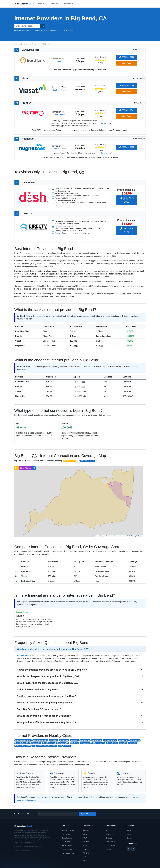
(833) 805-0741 (127, 110)
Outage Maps (110, 846)
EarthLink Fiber (22, 331)
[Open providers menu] (54, 4)
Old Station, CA (112, 743)
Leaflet (97, 536)
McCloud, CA (64, 740)
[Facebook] (129, 849)
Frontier (19, 336)
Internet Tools (110, 834)
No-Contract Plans (68, 853)
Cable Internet (67, 838)
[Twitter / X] (133, 849)
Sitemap (109, 849)
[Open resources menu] (68, 4)
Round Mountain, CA (40, 740)
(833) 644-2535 (127, 147)
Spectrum (86, 842)
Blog (107, 830)
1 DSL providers (70, 461)
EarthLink (86, 830)
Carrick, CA (132, 743)
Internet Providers (68, 830)
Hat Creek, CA (135, 740)
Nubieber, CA (41, 746)
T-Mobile (86, 853)
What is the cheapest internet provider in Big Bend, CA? (48, 676)
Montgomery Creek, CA (23, 740)
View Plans (127, 63)
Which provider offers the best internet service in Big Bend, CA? (53, 649)
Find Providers (88, 814)
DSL (17, 468)
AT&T (85, 838)
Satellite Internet (67, 849)
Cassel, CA (74, 740)
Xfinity (85, 834)
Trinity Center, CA (65, 746)
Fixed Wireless (26, 468)
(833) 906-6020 (127, 57)
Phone (63, 90)
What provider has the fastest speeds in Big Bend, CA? (47, 683)
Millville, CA (74, 743)
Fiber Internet (66, 834)
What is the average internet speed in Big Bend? (44, 716)
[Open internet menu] (42, 4)
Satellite (56, 90)
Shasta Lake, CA (62, 743)
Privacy (16, 850)
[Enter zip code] (58, 814)
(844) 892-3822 (127, 200)
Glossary (109, 838)
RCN (84, 857)
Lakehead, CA (97, 740)
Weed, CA (123, 743)
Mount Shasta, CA (49, 743)
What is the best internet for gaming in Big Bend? (44, 703)
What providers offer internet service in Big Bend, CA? (47, 722)
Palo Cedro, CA (99, 743)
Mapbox (140, 536)
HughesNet (20, 346)
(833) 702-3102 (127, 230)
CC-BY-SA (128, 536)
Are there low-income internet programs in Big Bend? (47, 696)
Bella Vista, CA (35, 743)
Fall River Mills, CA (110, 740)
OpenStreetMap (112, 536)
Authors (129, 834)
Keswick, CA (20, 746)
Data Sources (111, 842)
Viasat (18, 341)
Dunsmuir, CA (85, 740)
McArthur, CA (123, 740)
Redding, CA (30, 746)
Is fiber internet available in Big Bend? (38, 689)
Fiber (59, 62)
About (129, 830)
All (34, 468)
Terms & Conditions (26, 850)
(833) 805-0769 (127, 86)
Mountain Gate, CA (22, 743)
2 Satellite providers (88, 461)
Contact (129, 838)
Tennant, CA (52, 746)
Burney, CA (53, 740)
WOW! (85, 861)
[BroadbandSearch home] (24, 4)
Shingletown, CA (86, 743)
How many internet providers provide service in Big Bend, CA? (52, 670)
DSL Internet (66, 842)
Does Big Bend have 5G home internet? (39, 709)
